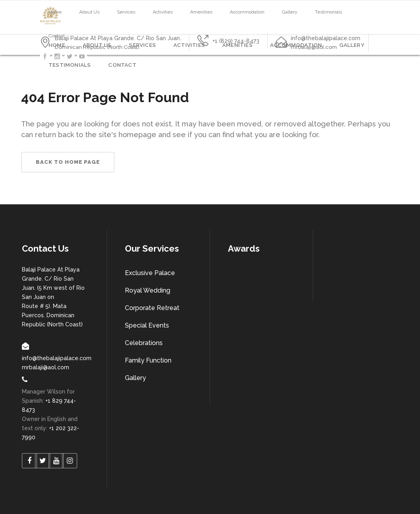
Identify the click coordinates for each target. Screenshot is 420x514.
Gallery (135, 378)
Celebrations (144, 343)
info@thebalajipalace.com (57, 358)
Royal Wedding (148, 290)
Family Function (148, 360)
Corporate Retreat (152, 308)
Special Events (147, 325)
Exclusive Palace (150, 273)
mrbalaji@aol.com (46, 367)
